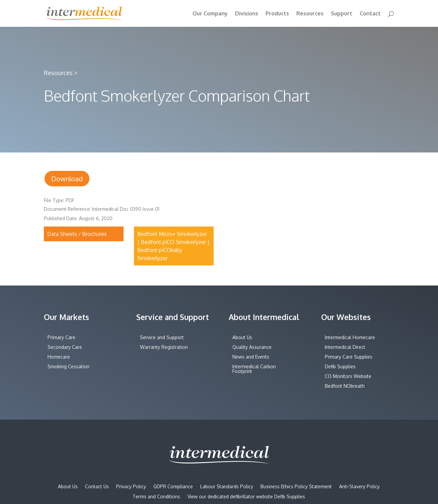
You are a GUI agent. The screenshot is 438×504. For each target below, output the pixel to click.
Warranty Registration (164, 347)
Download (67, 179)
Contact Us (97, 487)
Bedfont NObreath (345, 386)
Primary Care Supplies (349, 357)
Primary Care (61, 338)
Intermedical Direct (345, 347)
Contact (370, 14)
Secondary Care (65, 347)
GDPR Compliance (173, 487)
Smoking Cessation (68, 367)
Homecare (59, 357)
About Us (242, 338)
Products (277, 14)
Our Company (210, 14)
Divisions (247, 14)
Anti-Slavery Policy (359, 487)
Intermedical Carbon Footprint (254, 369)
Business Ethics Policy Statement (296, 487)
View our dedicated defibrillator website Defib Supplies (246, 497)
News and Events (251, 357)
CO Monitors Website (348, 376)
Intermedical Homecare (350, 338)
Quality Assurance (252, 347)
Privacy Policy (131, 487)
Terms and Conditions (156, 497)
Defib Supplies (340, 367)
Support (342, 14)
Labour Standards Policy (227, 487)
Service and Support (162, 338)
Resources (310, 14)
